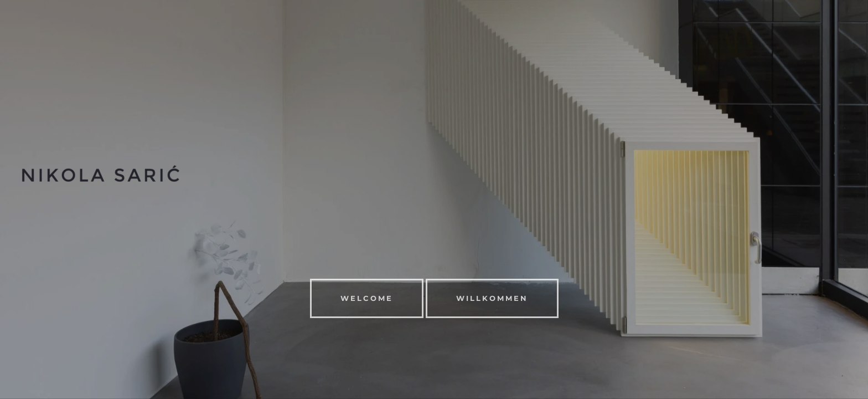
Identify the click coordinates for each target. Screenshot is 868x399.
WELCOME (367, 298)
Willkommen (492, 298)
